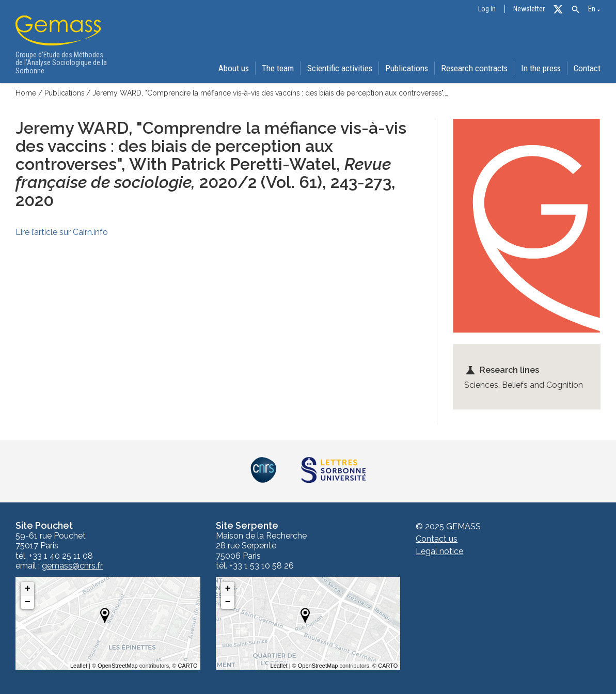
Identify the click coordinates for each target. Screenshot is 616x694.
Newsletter (529, 9)
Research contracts (473, 68)
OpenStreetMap (118, 666)
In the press (540, 68)
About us (229, 68)
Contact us (437, 539)
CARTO (188, 666)
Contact (587, 68)
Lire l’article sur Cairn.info (62, 232)
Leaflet (79, 666)
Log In (487, 9)
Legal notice (439, 551)
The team (274, 68)
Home (26, 93)
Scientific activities (336, 68)
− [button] (28, 602)
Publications (405, 68)
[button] (575, 10)
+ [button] (28, 589)
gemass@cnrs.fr (72, 566)
